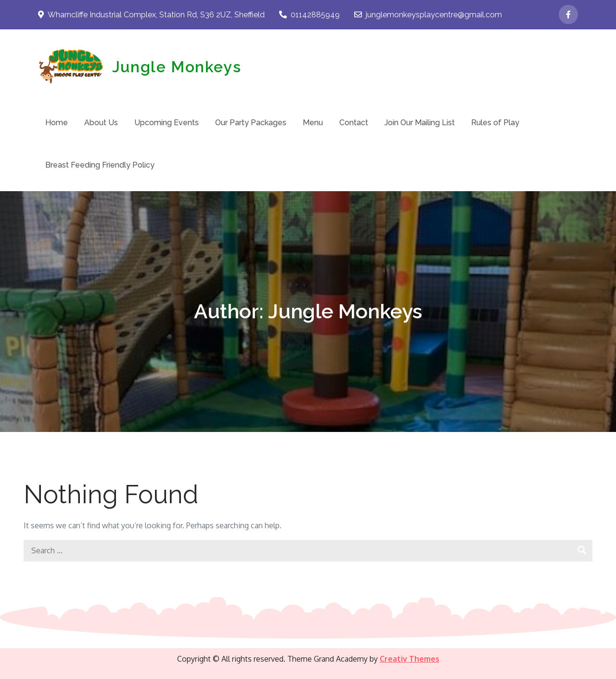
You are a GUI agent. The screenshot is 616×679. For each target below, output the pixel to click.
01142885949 (309, 15)
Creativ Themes (410, 659)
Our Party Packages (251, 123)
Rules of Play (495, 123)
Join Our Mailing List (420, 123)
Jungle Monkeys (177, 67)
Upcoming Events (167, 123)
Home (57, 123)
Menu (313, 123)
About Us (101, 123)
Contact (354, 123)
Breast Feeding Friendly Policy (100, 165)
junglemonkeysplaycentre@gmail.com (428, 15)
